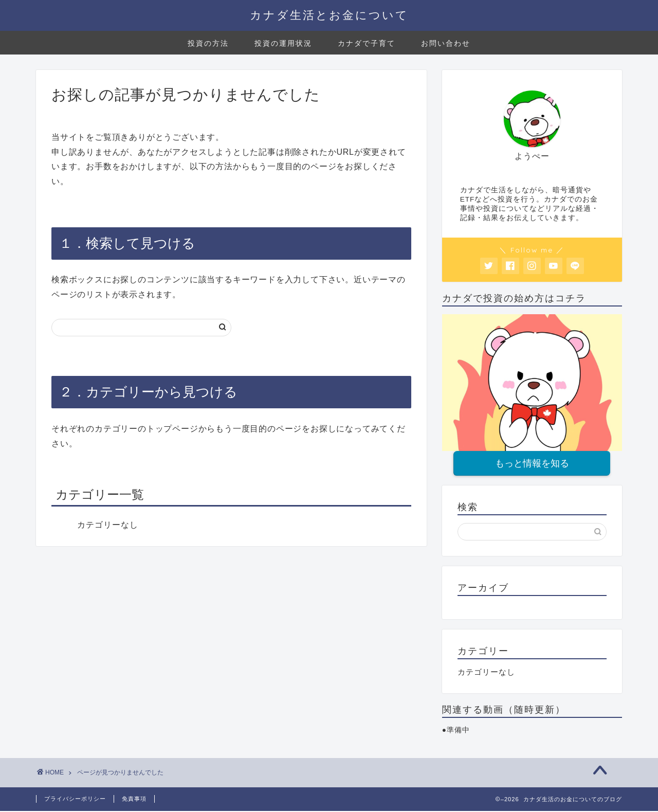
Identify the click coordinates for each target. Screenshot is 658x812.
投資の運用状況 (283, 43)
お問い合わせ (446, 43)
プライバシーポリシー (75, 800)
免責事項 (134, 800)
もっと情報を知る (532, 464)
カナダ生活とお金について (329, 15)
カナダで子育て (367, 43)
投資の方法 (208, 43)
